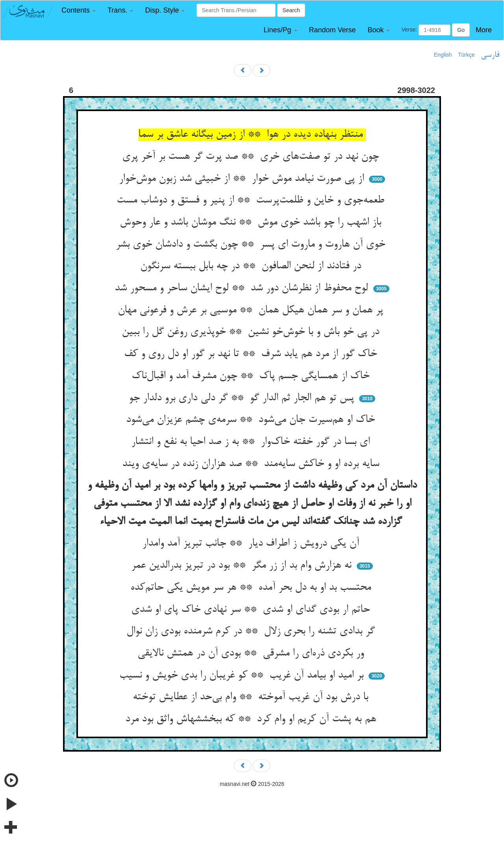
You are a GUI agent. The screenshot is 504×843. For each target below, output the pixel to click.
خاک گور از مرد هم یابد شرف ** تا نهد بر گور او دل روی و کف (252, 354)
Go (461, 30)
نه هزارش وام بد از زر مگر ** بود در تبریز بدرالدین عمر (243, 566)
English (443, 55)
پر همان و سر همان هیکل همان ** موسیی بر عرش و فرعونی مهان (252, 310)
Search (291, 10)
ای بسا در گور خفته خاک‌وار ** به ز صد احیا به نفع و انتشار (252, 442)
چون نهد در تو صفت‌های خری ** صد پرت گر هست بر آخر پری (252, 157)
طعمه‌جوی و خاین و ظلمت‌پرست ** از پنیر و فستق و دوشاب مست (252, 201)
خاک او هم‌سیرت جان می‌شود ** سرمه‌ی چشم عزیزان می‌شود (252, 420)
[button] (79, 10)
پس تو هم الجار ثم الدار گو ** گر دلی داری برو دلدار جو (243, 398)
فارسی (490, 55)
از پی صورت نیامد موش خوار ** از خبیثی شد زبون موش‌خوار (243, 179)
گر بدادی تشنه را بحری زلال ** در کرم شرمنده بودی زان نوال (252, 631)
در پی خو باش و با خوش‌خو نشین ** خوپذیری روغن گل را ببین (252, 332)
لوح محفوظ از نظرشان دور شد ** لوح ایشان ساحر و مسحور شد (243, 288)
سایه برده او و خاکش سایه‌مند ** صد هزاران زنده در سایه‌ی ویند (252, 464)
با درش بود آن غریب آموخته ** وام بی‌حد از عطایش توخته (252, 697)
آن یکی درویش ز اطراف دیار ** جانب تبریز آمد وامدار (252, 544)
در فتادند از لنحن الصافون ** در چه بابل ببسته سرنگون (252, 266)
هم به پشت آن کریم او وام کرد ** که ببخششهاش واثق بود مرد (252, 719)
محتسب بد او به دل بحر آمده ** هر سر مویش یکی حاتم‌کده (252, 588)
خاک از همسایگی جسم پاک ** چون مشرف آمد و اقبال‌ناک (252, 376)
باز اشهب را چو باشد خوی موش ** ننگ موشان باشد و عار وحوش (252, 223)
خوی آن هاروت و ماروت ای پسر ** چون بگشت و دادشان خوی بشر (252, 245)
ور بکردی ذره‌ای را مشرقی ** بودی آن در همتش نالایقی (252, 654)
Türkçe (466, 55)
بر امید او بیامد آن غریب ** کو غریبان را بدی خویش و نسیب (243, 676)
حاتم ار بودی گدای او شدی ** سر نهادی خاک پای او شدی (252, 610)
